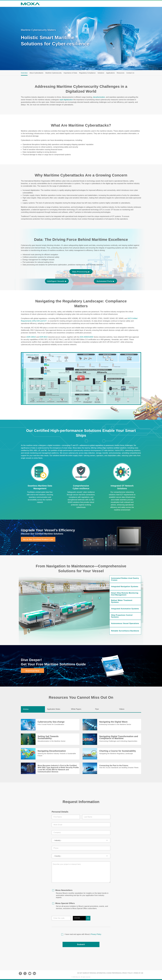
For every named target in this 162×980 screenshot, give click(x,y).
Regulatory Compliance (87, 73)
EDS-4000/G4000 (86, 337)
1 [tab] (81, 67)
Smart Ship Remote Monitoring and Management (125, 594)
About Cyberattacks (36, 73)
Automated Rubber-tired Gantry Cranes (125, 579)
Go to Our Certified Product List (38, 539)
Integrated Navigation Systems (125, 587)
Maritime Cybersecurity (53, 73)
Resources (121, 73)
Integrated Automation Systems (125, 609)
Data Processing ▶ (81, 272)
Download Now (32, 671)
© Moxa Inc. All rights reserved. (81, 977)
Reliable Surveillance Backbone (125, 631)
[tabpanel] (81, 38)
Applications (110, 73)
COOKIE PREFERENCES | (114, 973)
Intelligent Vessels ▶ (57, 281)
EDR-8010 (44, 337)
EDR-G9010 (31, 337)
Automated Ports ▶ (105, 281)
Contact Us (130, 73)
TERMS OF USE (138, 973)
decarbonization (99, 97)
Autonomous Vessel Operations (125, 623)
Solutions (101, 73)
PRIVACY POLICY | (128, 973)
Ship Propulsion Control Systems (122, 616)
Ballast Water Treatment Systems (122, 601)
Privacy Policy (96, 934)
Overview (24, 73)
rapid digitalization (66, 100)
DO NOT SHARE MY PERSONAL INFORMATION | (92, 973)
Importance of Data (70, 73)
